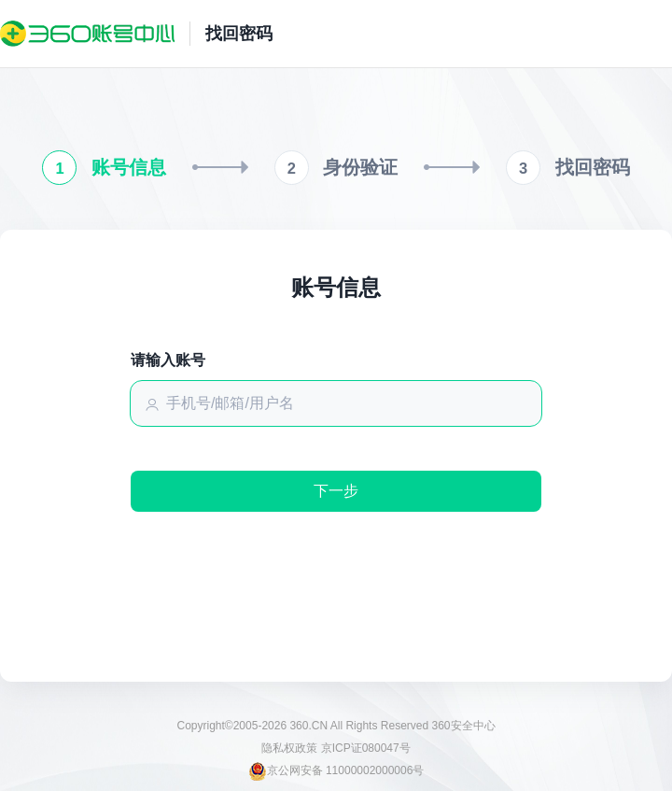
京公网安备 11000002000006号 (336, 770)
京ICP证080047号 (366, 748)
